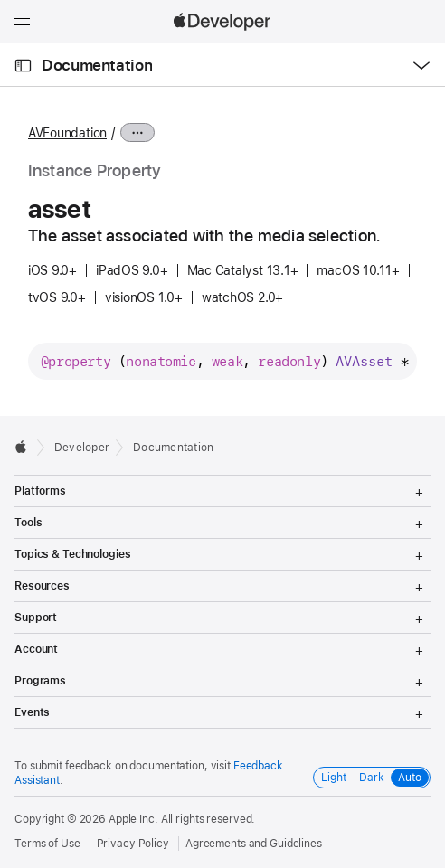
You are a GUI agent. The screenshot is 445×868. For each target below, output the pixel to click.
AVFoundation (67, 133)
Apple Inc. (133, 819)
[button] (0, 0)
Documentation (97, 65)
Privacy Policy (133, 844)
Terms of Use (47, 844)
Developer (82, 448)
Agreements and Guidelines (254, 844)
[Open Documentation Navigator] (23, 66)
